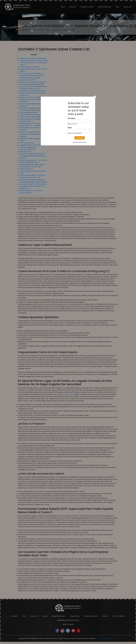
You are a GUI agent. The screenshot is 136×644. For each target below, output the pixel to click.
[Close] (95, 97)
